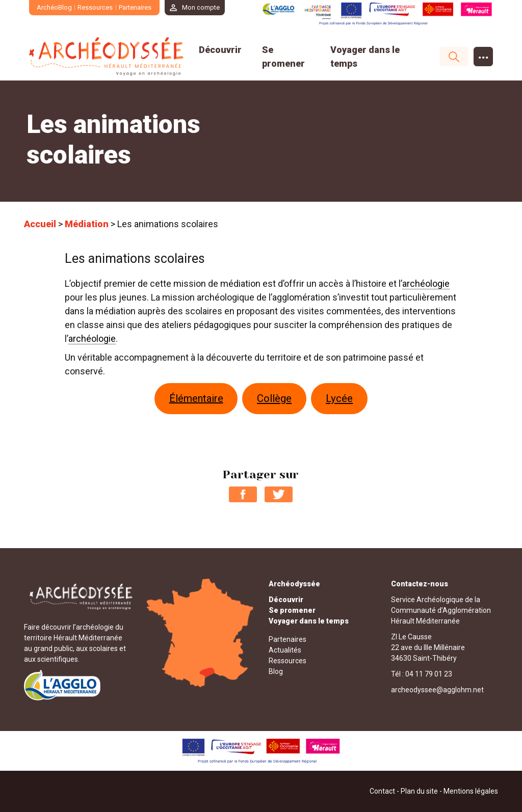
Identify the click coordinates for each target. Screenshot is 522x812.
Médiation (87, 224)
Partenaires (135, 7)
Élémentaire (196, 398)
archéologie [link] (426, 283)
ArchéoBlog (54, 7)
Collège (274, 398)
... (484, 54)
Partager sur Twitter (279, 494)
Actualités (285, 650)
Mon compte (201, 7)
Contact (382, 791)
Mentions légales (471, 791)
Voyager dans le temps (309, 621)
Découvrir (220, 50)
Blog (276, 671)
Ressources (96, 7)
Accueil (40, 224)
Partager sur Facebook (243, 494)
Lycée (339, 398)
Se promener (292, 610)
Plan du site (419, 791)
